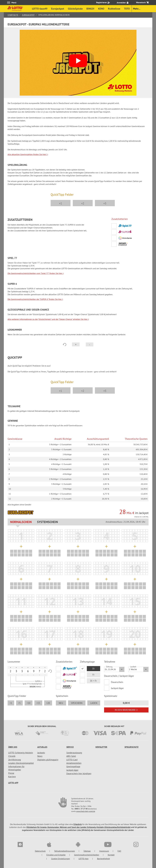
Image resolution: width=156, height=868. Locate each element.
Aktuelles (42, 747)
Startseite (13, 15)
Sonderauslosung (74, 753)
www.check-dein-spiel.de (86, 811)
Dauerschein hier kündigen (79, 774)
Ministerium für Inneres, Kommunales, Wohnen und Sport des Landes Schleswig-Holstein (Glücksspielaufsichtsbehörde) (78, 827)
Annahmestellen (74, 763)
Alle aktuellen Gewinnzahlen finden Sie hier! (28, 154)
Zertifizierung (15, 760)
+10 (28, 703)
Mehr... (137, 9)
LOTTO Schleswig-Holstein (21, 753)
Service (70, 747)
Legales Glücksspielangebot (21, 763)
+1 (11, 703)
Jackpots (41, 753)
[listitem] (9, 530)
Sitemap (87, 851)
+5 (19, 703)
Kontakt (111, 855)
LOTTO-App (13, 783)
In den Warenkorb (126, 710)
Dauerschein (117, 682)
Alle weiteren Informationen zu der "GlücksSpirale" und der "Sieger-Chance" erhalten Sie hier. (48, 319)
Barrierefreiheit (103, 859)
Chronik (12, 756)
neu (61, 703)
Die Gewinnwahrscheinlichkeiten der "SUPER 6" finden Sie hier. (35, 299)
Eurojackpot (28, 15)
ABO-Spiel (71, 756)
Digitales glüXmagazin (48, 760)
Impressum (104, 851)
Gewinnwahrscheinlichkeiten (87, 855)
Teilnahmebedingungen (65, 851)
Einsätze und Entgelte (56, 855)
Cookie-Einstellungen (61, 859)
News (40, 756)
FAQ (119, 851)
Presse (11, 773)
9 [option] (34, 671)
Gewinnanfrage (73, 767)
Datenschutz (40, 851)
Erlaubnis (78, 824)
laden (94, 703)
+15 (38, 703)
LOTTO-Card (72, 760)
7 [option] (39, 671)
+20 (48, 703)
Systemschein (47, 522)
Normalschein (21, 522)
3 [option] (16, 671)
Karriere (12, 777)
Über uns (13, 747)
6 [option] (28, 671)
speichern (77, 703)
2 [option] (11, 671)
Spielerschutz (132, 747)
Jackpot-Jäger (117, 688)
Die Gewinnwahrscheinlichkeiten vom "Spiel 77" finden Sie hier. (36, 273)
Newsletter (101, 747)
